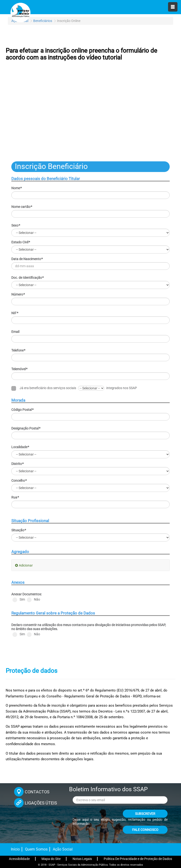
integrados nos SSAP (122, 388)
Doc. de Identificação (28, 278)
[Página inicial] (20, 12)
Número (18, 294)
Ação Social (63, 849)
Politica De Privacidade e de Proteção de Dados (138, 859)
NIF (15, 313)
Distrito (18, 464)
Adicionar (26, 565)
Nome (17, 188)
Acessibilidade (19, 859)
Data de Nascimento (27, 259)
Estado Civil (21, 242)
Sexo (16, 225)
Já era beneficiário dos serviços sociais (44, 388)
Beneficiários (43, 21)
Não (33, 600)
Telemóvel (19, 369)
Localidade (20, 447)
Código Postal (23, 410)
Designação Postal (26, 428)
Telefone (18, 350)
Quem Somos (36, 849)
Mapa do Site (51, 859)
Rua (15, 497)
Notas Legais (82, 859)
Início (15, 849)
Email (15, 332)
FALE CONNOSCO (145, 830)
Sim (19, 600)
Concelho (19, 481)
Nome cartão (22, 207)
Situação (19, 530)
